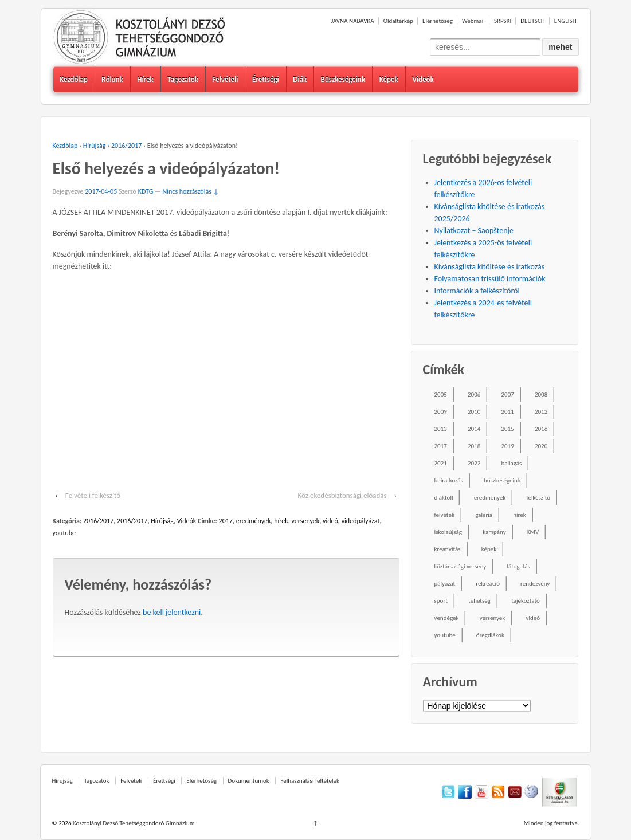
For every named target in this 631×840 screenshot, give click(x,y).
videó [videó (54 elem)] (533, 618)
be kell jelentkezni (172, 612)
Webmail (473, 21)
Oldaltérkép (398, 21)
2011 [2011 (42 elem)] (507, 412)
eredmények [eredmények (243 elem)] (490, 498)
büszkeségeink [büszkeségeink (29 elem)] (502, 480)
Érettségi (266, 79)
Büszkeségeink (343, 79)
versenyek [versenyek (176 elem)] (493, 618)
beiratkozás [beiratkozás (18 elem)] (449, 480)
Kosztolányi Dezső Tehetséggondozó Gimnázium (133, 823)
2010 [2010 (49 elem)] (474, 412)
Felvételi (225, 79)
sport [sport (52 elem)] (441, 601)
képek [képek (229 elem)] (489, 549)
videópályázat (361, 521)
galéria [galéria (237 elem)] (484, 515)
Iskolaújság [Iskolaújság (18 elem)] (448, 532)
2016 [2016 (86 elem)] (541, 429)
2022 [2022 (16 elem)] (474, 463)
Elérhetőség (438, 21)
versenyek (306, 521)
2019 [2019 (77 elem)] (507, 446)
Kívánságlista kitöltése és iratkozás (490, 267)
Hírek (145, 79)
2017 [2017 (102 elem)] (441, 446)
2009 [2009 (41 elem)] (441, 412)
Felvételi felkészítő (93, 495)
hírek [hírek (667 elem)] (519, 515)
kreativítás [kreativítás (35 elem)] (448, 549)
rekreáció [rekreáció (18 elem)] (488, 584)
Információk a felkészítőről (477, 291)
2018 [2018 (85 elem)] (474, 446)
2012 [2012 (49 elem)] (541, 412)
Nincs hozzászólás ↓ (191, 191)
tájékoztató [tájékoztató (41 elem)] (526, 601)
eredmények (254, 521)
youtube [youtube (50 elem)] (445, 635)
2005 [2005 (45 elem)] (441, 395)
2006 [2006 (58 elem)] (474, 395)
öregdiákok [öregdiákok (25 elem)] (490, 635)
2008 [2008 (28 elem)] (541, 395)
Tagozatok (183, 79)
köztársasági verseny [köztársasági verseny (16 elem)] (460, 566)
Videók (423, 79)
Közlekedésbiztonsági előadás (342, 495)
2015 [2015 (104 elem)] (507, 429)
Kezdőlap (74, 79)
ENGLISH (565, 21)
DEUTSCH (532, 21)
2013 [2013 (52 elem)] (441, 429)
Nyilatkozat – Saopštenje (474, 231)
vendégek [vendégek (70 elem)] (447, 618)
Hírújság (95, 146)
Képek (389, 79)
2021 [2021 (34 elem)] (441, 463)
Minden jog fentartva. (552, 823)
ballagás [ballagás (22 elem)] (511, 463)
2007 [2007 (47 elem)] (507, 395)
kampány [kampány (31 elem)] (494, 532)
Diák (300, 79)
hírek (281, 521)
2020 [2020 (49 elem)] (541, 446)
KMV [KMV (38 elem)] (533, 532)
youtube (64, 533)
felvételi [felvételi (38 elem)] (444, 515)
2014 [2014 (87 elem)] (474, 429)
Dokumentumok (249, 781)
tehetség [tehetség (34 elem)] (479, 601)
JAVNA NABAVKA (353, 21)
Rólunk (112, 79)
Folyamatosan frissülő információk (490, 279)
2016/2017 (126, 146)
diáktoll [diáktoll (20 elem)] (444, 498)
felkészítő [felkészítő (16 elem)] (538, 498)
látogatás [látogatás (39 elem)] (518, 566)
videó (330, 521)
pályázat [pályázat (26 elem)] (445, 584)
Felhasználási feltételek (310, 781)
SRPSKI (503, 21)
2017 (226, 521)
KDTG (146, 191)
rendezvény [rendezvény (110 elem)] (535, 584)
